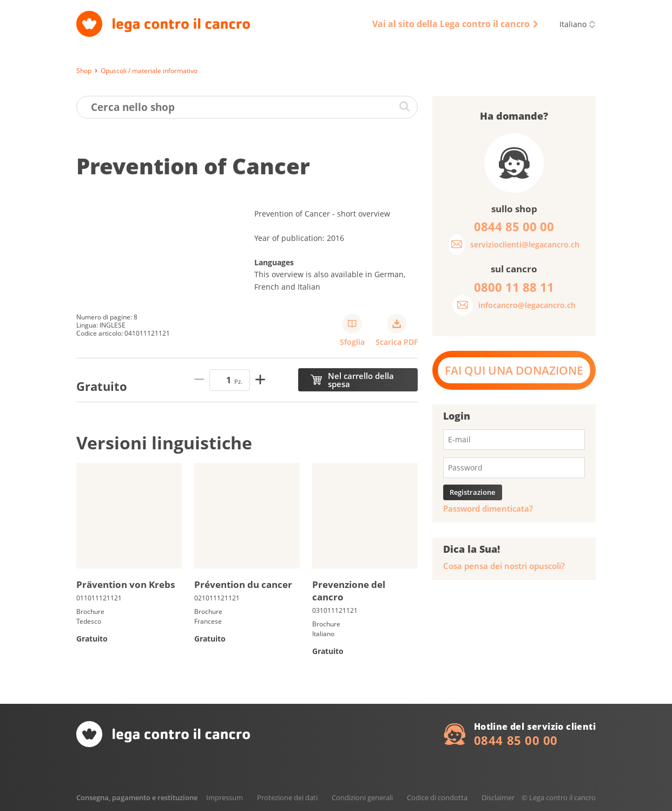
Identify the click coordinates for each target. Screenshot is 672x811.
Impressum (225, 797)
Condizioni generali (362, 797)
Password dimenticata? (488, 509)
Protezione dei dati (287, 797)
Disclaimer (498, 797)
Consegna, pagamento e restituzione (137, 797)
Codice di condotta (437, 797)
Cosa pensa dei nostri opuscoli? (504, 566)
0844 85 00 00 (516, 740)
